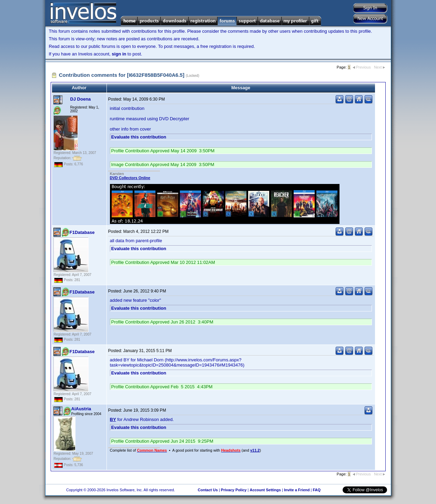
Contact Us (208, 490)
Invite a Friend (297, 490)
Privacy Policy (234, 490)
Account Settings (265, 490)
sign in (119, 54)
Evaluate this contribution (139, 137)
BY (113, 419)
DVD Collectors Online (130, 178)
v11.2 (255, 450)
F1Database (82, 232)
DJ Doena (80, 99)
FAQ (317, 490)
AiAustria (81, 409)
